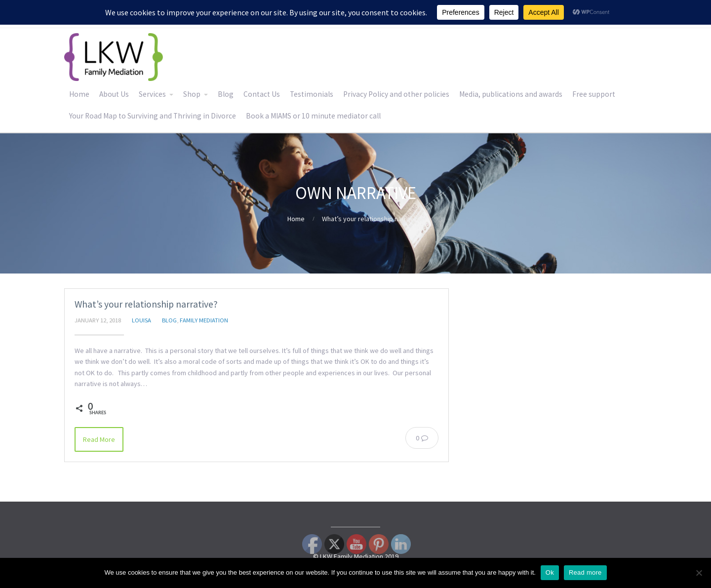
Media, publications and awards (511, 94)
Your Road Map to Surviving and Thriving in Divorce (153, 116)
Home (79, 94)
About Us (114, 94)
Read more (585, 572)
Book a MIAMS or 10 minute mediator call (313, 116)
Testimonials (312, 94)
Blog (226, 94)
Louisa (141, 320)
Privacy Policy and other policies (396, 94)
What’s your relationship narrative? (146, 304)
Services (152, 94)
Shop (192, 94)
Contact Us (262, 94)
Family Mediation (204, 320)
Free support (594, 94)
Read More (99, 439)
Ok (550, 572)
